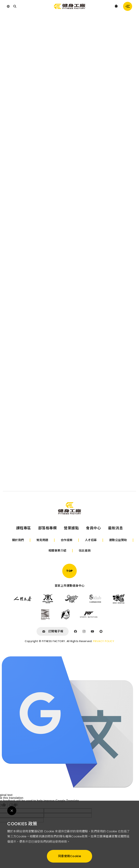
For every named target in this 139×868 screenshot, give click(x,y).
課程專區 (24, 528)
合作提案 (67, 540)
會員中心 (93, 528)
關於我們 (18, 540)
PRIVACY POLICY (104, 641)
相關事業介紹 (57, 551)
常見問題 (42, 540)
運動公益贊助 (118, 540)
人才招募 (91, 540)
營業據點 (71, 528)
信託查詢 (85, 551)
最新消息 (115, 528)
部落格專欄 (48, 528)
